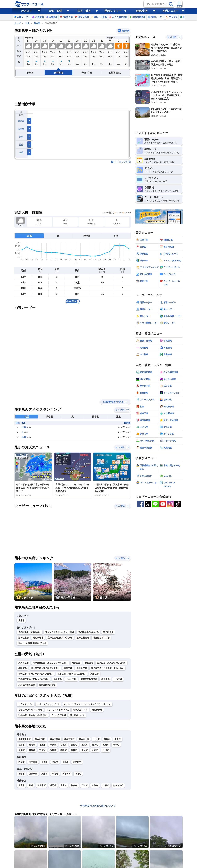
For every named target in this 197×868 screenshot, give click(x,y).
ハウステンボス (26, 704)
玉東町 (85, 745)
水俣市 (21, 774)
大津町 (21, 750)
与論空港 (22, 668)
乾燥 (21, 137)
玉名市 (118, 739)
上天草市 (33, 774)
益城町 (74, 750)
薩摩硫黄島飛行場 (89, 679)
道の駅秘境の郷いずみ (88, 632)
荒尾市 (107, 739)
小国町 (45, 762)
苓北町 (78, 774)
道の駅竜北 (38, 638)
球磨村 (106, 785)
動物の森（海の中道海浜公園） (33, 715)
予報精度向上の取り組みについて (98, 806)
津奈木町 (67, 774)
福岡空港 (105, 679)
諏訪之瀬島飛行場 (47, 685)
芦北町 (55, 774)
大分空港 (118, 679)
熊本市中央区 (25, 739)
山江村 (95, 785)
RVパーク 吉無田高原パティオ (32, 643)
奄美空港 (76, 663)
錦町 (31, 785)
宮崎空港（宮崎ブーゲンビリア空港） (36, 674)
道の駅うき (108, 632)
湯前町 (53, 785)
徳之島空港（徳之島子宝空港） (45, 668)
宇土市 (42, 745)
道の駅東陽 (23, 638)
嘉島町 (64, 750)
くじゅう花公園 (59, 715)
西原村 (42, 750)
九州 (27, 23)
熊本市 (21, 620)
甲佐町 (85, 750)
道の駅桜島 (97, 710)
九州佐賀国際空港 (27, 685)
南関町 (95, 745)
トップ (18, 23)
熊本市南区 (69, 739)
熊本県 (37, 23)
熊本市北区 (84, 739)
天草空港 (95, 674)
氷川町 (106, 750)
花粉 (21, 145)
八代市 (97, 739)
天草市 (45, 774)
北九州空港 (71, 679)
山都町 (95, 750)
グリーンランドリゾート (48, 704)
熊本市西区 (55, 739)
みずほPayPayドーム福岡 (30, 710)
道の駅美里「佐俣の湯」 (30, 632)
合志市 (64, 745)
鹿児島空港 (23, 663)
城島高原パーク (80, 710)
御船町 (53, 750)
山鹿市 (21, 745)
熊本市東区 (40, 739)
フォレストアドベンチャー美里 (60, 632)
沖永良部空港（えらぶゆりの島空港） (50, 663)
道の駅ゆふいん (77, 715)
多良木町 (41, 785)
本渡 (24, 437)
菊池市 (32, 745)
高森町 (66, 762)
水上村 (64, 785)
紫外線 (21, 121)
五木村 (85, 785)
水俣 (24, 427)
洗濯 (21, 152)
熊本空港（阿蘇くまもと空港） (72, 674)
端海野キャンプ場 (101, 638)
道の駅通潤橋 (83, 638)
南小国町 (33, 762)
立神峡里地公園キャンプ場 (60, 638)
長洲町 (106, 745)
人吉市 (21, 785)
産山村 (55, 762)
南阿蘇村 (77, 762)
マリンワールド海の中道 (58, 710)
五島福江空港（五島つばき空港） (34, 679)
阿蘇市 (21, 762)
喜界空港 (68, 668)
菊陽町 (32, 750)
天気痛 (21, 129)
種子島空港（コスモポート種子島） (107, 668)
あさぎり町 (118, 785)
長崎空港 (57, 679)
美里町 (74, 745)
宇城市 (53, 745)
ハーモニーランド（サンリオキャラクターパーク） (87, 704)
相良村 (74, 785)
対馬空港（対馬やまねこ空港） (112, 663)
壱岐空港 (89, 663)
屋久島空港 (82, 668)
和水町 (116, 745)
